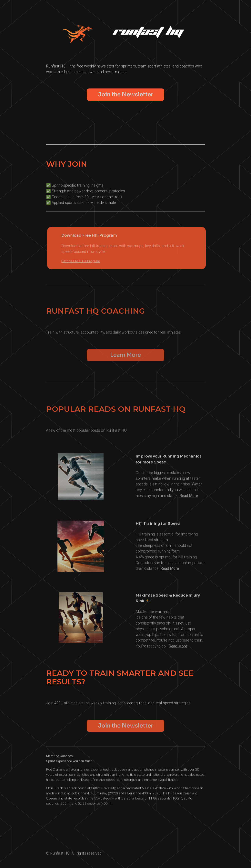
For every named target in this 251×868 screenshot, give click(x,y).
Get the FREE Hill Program (84, 261)
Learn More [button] (126, 357)
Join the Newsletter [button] (126, 94)
